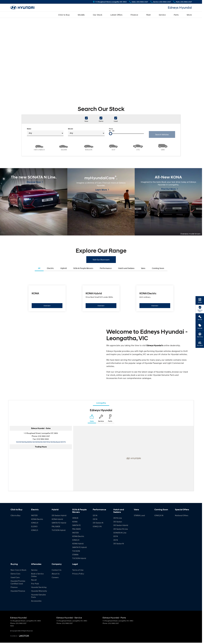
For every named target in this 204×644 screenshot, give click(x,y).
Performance (106, 268)
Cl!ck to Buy (64, 15)
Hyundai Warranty (39, 591)
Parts (176, 15)
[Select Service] (101, 419)
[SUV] (113, 147)
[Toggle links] (20, 636)
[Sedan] (64, 147)
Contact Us (57, 570)
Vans (143, 268)
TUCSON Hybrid (59, 530)
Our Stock (98, 15)
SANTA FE (76, 525)
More (189, 15)
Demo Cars (15, 574)
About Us (56, 574)
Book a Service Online (37, 575)
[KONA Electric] (155, 298)
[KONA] (47, 298)
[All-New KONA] (168, 202)
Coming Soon (158, 268)
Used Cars (15, 577)
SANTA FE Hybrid (59, 523)
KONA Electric (37, 519)
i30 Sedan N (98, 523)
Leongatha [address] (101, 403)
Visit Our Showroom (101, 260)
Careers (55, 577)
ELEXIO (34, 526)
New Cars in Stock (18, 570)
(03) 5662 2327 (44, 436)
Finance (134, 15)
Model (86, 132)
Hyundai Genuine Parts (38, 596)
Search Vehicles (162, 134)
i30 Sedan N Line (121, 529)
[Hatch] (39, 147)
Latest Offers (116, 15)
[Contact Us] (110, 2)
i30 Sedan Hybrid (59, 515)
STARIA (75, 555)
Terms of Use (78, 570)
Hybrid (64, 268)
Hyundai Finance (18, 591)
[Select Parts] (110, 419)
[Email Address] (41, 442)
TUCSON (76, 551)
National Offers (182, 515)
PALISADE (56, 526)
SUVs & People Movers (83, 268)
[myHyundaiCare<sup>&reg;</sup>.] (101, 202)
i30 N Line (118, 518)
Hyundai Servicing (39, 587)
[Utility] (138, 147)
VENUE (75, 518)
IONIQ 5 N (97, 526)
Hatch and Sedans (126, 268)
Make (45, 132)
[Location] (92, 419)
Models (81, 15)
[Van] (163, 147)
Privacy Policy (78, 574)
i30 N (95, 519)
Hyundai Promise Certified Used (18, 582)
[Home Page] (22, 8)
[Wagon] (89, 147)
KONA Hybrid (57, 519)
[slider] (111, 134)
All (39, 268)
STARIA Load (139, 515)
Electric (50, 268)
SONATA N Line (120, 533)
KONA (75, 522)
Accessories (36, 601)
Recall (34, 580)
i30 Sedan (118, 522)
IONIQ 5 (35, 530)
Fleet (148, 15)
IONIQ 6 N (159, 515)
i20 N (95, 515)
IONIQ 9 (35, 523)
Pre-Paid (35, 584)
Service (162, 15)
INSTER (34, 515)
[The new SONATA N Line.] (34, 202)
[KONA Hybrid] (101, 298)
